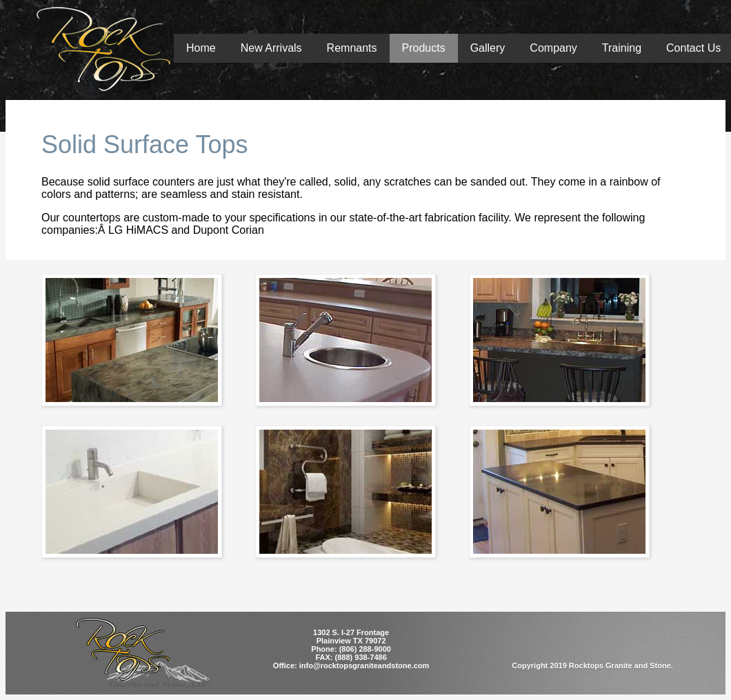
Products (424, 48)
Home (201, 48)
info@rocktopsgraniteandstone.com (364, 666)
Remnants (352, 48)
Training (622, 48)
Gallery (488, 48)
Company (553, 48)
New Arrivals (271, 48)
